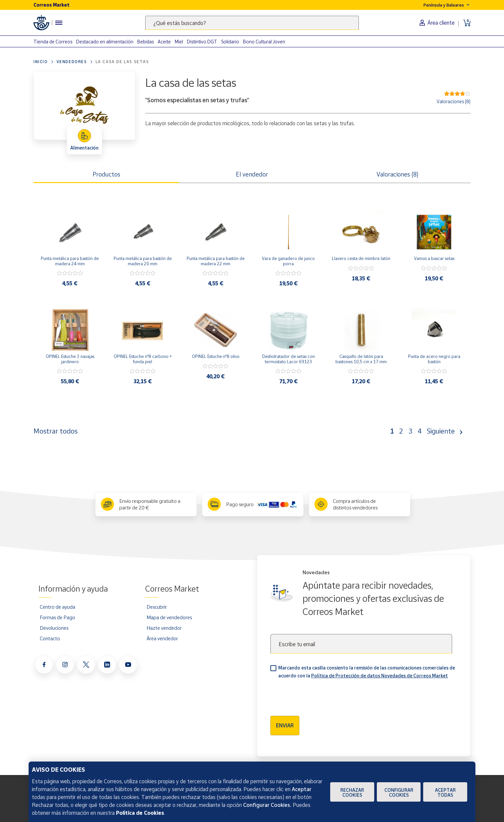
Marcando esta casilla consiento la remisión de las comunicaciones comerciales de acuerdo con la (367, 672)
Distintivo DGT (202, 42)
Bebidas (146, 42)
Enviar (285, 725)
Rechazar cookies (352, 792)
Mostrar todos (56, 431)
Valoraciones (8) (454, 101)
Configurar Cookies (399, 792)
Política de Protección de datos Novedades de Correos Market (379, 676)
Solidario (230, 42)
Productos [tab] (106, 174)
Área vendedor (162, 638)
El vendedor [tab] (252, 174)
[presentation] (320, 695)
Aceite (164, 42)
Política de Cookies (140, 813)
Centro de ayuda (57, 607)
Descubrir (157, 607)
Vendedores (72, 62)
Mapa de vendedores (169, 617)
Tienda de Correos (53, 42)
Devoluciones (54, 628)
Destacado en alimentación (105, 42)
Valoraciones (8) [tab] (398, 174)
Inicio (41, 62)
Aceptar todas (445, 792)
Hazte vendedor (164, 628)
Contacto (50, 638)
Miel (179, 42)
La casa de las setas (122, 62)
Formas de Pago (57, 617)
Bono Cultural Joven (264, 42)
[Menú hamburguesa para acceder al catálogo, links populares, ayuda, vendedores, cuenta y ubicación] (59, 23)
